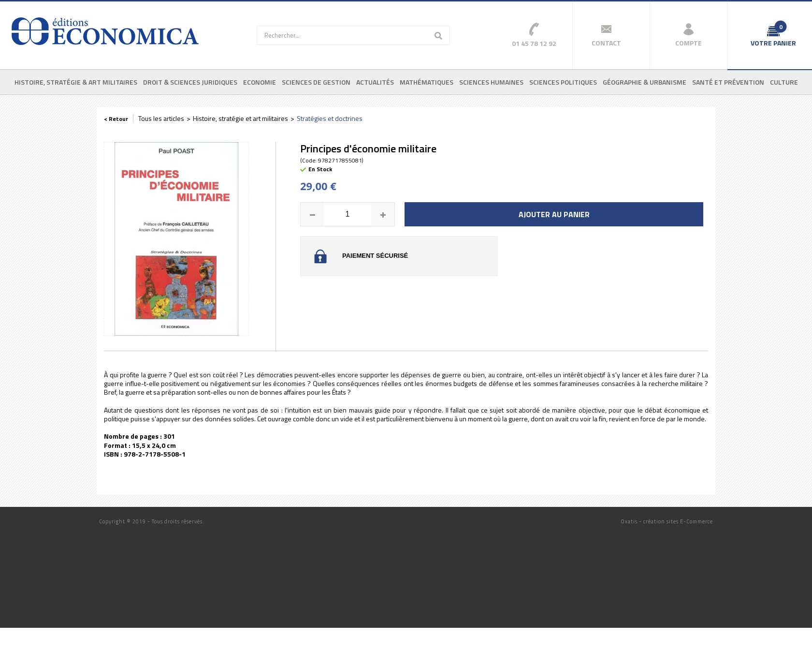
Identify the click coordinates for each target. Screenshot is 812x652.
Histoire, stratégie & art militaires (76, 82)
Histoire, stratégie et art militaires (240, 118)
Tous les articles (161, 118)
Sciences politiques (563, 82)
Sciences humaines (491, 82)
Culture (784, 82)
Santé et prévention (728, 82)
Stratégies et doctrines (330, 118)
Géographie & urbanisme (645, 82)
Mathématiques (427, 82)
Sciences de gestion (316, 82)
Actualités (375, 82)
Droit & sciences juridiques (190, 82)
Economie (260, 82)
